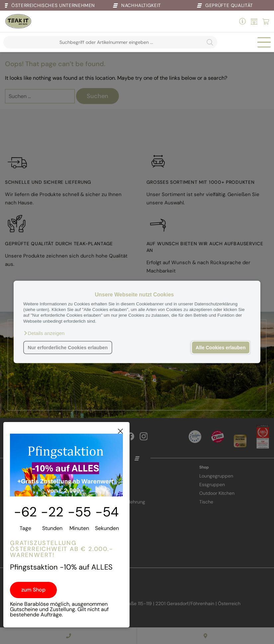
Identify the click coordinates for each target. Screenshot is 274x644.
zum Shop (33, 590)
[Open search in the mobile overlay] (110, 42)
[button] (44, 333)
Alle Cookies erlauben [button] (221, 348)
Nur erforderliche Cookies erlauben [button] (68, 348)
